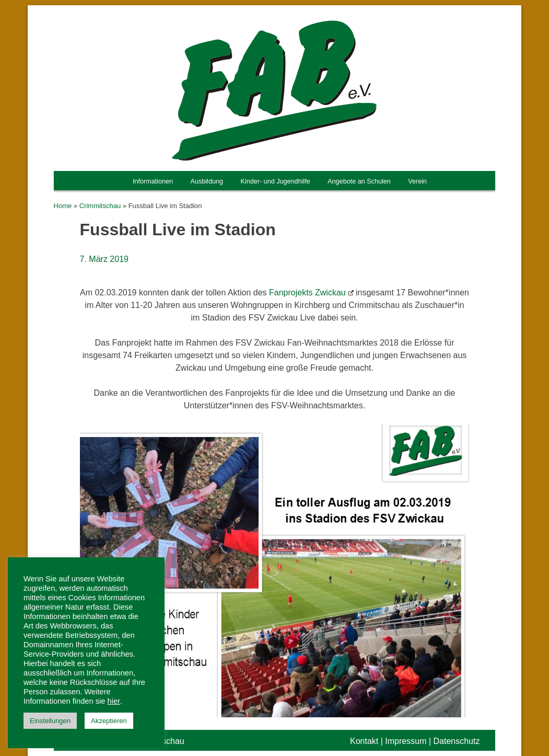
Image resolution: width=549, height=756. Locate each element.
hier (114, 701)
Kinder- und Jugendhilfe (275, 181)
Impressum (406, 741)
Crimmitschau (100, 206)
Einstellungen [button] (50, 721)
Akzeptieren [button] (109, 721)
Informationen (153, 181)
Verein (417, 181)
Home (63, 206)
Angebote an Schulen (359, 181)
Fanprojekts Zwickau (311, 293)
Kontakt (364, 741)
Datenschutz (457, 741)
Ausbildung (207, 181)
